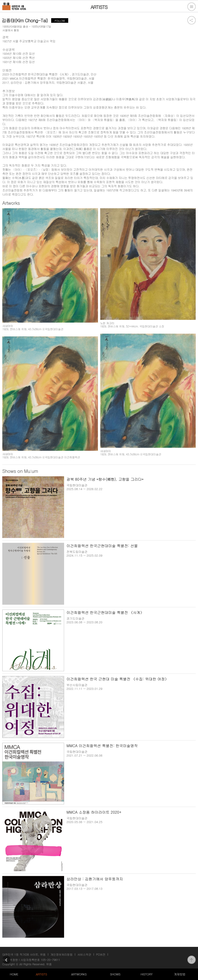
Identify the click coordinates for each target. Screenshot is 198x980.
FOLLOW (60, 21)
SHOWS (115, 974)
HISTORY (147, 974)
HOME (14, 974)
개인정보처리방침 (62, 954)
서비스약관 (84, 954)
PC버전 (101, 954)
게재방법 (180, 974)
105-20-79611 (50, 960)
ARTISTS (41, 974)
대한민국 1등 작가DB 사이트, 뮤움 (24, 954)
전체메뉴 (192, 7)
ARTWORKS (79, 974)
